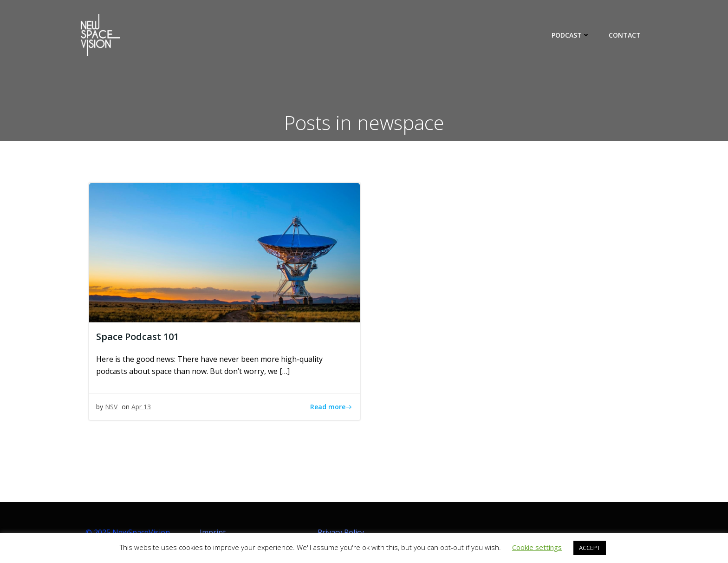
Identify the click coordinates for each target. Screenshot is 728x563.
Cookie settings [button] (537, 547)
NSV (111, 407)
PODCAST (571, 35)
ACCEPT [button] (590, 548)
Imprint (213, 532)
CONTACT (625, 35)
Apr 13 (141, 407)
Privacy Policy (341, 532)
